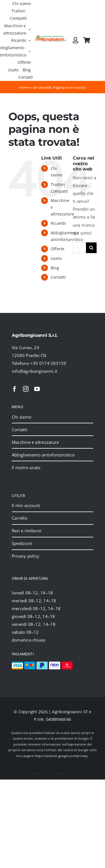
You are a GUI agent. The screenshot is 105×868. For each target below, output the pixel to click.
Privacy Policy (39, 773)
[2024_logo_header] (51, 37)
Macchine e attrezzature (35, 442)
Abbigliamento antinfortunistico (43, 455)
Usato (56, 258)
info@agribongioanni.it (34, 371)
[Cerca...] (79, 248)
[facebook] (15, 389)
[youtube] (37, 389)
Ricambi (59, 223)
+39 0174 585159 (48, 363)
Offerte (58, 249)
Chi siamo (22, 417)
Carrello (20, 518)
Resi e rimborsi (27, 531)
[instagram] (26, 389)
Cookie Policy (66, 773)
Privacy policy (25, 556)
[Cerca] (91, 248)
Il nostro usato (26, 467)
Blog (55, 268)
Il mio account (26, 505)
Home (24, 87)
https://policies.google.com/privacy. (62, 756)
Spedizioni (22, 543)
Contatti (58, 277)
